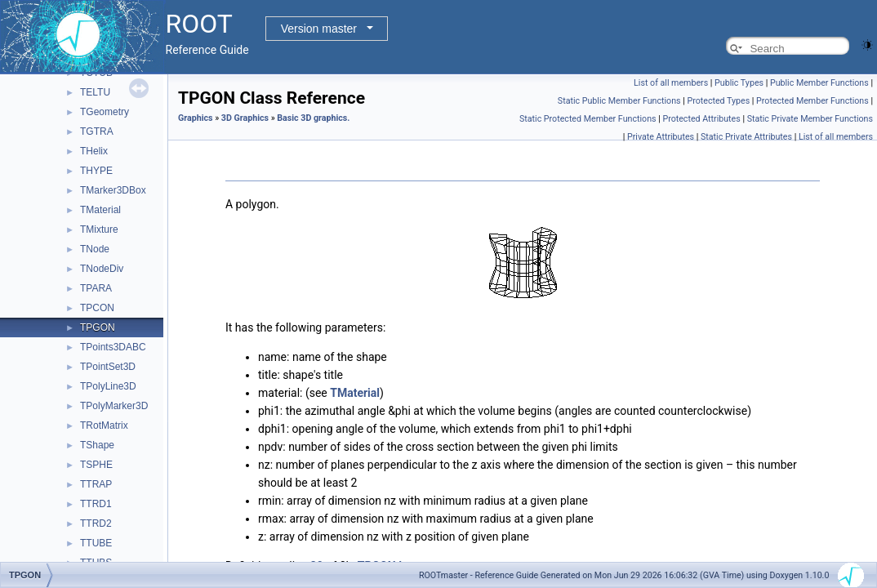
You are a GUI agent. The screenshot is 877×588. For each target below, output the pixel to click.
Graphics (196, 118)
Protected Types (718, 101)
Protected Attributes (701, 119)
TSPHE (96, 465)
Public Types (739, 83)
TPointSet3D (108, 367)
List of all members (671, 83)
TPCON (97, 308)
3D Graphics (245, 118)
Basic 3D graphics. (313, 118)
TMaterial (100, 210)
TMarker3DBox (113, 190)
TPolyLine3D (108, 386)
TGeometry (105, 112)
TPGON (98, 327)
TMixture (99, 229)
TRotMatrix (104, 425)
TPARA (96, 288)
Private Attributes (661, 137)
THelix (94, 151)
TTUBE (96, 543)
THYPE (96, 171)
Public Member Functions (819, 83)
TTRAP (96, 484)
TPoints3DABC (113, 347)
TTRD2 (96, 523)
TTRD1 (96, 504)
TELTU (95, 92)
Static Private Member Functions (810, 119)
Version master (319, 29)
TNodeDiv (102, 269)
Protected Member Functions (812, 101)
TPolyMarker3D (114, 406)
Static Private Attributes (746, 137)
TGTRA (97, 131)
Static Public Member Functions (619, 101)
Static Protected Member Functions (588, 119)
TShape (97, 445)
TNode (95, 249)
